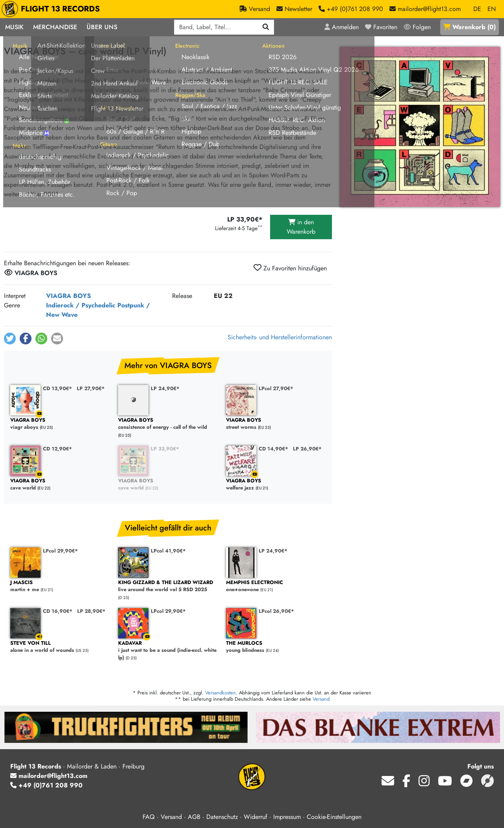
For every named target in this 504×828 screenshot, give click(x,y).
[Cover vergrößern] (420, 127)
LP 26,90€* (307, 449)
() (470, 27)
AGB (194, 817)
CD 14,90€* (273, 449)
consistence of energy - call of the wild (168, 424)
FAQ (149, 817)
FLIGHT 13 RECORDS (53, 9)
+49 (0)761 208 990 (46, 785)
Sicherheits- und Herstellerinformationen (280, 337)
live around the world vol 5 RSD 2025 (168, 586)
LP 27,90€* (91, 388)
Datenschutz (222, 817)
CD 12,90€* (57, 449)
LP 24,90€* (165, 388)
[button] (10, 339)
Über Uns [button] (102, 27)
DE (477, 9)
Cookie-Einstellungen (334, 817)
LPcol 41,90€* (168, 551)
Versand (321, 699)
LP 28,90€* (91, 611)
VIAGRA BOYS (69, 296)
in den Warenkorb (301, 227)
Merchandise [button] (55, 27)
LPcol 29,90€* (60, 551)
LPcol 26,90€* (276, 611)
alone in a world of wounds (60, 647)
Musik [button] (14, 27)
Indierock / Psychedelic (81, 305)
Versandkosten (220, 693)
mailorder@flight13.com (49, 776)
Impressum (287, 817)
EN (492, 9)
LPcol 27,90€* (276, 388)
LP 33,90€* (165, 449)
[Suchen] (266, 27)
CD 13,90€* (57, 388)
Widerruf (256, 817)
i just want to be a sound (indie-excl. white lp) (168, 651)
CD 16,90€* (58, 611)
